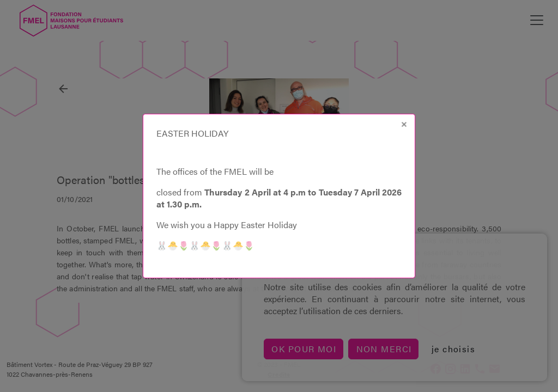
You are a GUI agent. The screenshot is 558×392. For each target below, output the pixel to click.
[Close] (404, 124)
